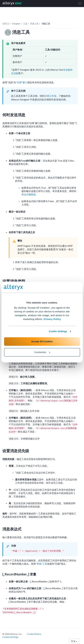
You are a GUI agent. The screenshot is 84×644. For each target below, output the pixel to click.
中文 (74, 641)
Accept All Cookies (42, 341)
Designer (16, 24)
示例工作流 (50, 96)
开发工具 (34, 24)
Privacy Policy (52, 319)
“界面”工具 (41, 564)
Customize (42, 352)
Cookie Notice (34, 634)
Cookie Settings (58, 331)
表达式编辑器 (29, 194)
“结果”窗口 (22, 82)
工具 (25, 24)
